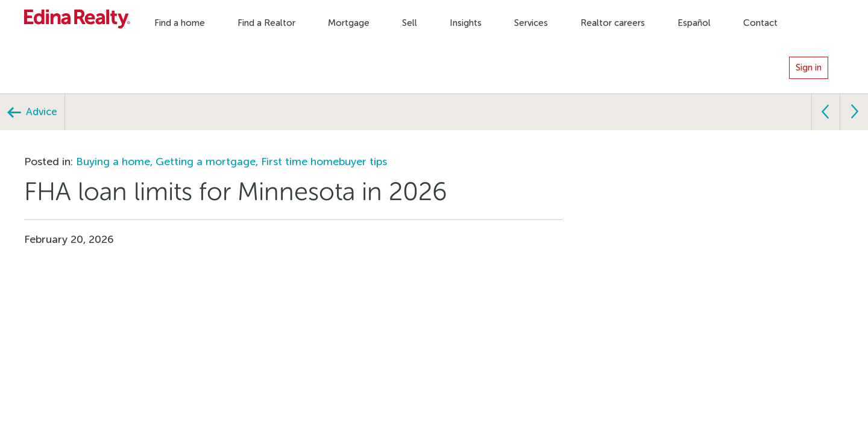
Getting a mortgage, (208, 162)
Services (531, 23)
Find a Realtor (266, 23)
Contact (760, 23)
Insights (466, 23)
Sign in (809, 68)
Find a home (180, 23)
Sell (410, 23)
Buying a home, (116, 162)
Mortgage (349, 23)
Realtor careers (613, 23)
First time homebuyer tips (324, 162)
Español (694, 23)
